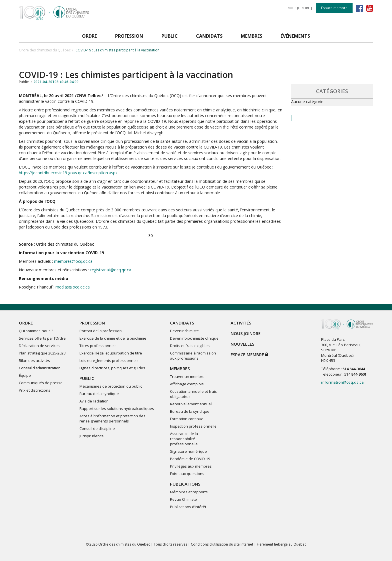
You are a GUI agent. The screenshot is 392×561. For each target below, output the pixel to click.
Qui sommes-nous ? (36, 331)
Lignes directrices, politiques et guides (112, 368)
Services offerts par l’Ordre (42, 338)
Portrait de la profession (101, 331)
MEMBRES (180, 368)
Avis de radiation (94, 401)
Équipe (25, 375)
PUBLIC (87, 378)
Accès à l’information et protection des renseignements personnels (112, 418)
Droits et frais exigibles (190, 346)
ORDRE (26, 323)
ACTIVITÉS (241, 323)
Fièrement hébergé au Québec (282, 544)
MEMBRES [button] (252, 36)
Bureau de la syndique (99, 394)
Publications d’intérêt (188, 507)
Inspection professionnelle (193, 426)
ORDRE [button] (89, 36)
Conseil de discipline (97, 428)
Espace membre (334, 8)
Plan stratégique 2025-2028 (42, 353)
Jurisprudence (92, 436)
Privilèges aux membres (191, 466)
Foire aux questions (187, 474)
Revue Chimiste (183, 499)
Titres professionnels (98, 346)
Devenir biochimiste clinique (194, 338)
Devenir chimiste (184, 331)
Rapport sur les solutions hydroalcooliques (117, 408)
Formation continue (187, 419)
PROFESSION (92, 323)
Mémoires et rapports (189, 492)
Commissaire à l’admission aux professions (193, 356)
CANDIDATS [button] (209, 36)
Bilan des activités (34, 360)
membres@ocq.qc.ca (73, 261)
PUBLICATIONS (185, 484)
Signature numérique (188, 451)
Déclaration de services (39, 346)
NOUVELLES (242, 344)
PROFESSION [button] (129, 36)
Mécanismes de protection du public (111, 386)
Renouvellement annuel (191, 404)
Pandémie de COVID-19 (190, 459)
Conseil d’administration (40, 368)
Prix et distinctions (35, 390)
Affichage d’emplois (187, 384)
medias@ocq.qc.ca (73, 287)
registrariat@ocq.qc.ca (111, 270)
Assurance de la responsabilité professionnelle (184, 439)
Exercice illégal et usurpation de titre (111, 353)
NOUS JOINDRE (299, 8)
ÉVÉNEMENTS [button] (295, 36)
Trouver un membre (187, 376)
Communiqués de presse (41, 383)
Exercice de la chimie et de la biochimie (113, 338)
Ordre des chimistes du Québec (45, 50)
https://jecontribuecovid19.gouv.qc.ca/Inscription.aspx (68, 173)
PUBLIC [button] (170, 36)
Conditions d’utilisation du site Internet (222, 544)
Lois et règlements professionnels (109, 360)
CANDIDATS (182, 323)
